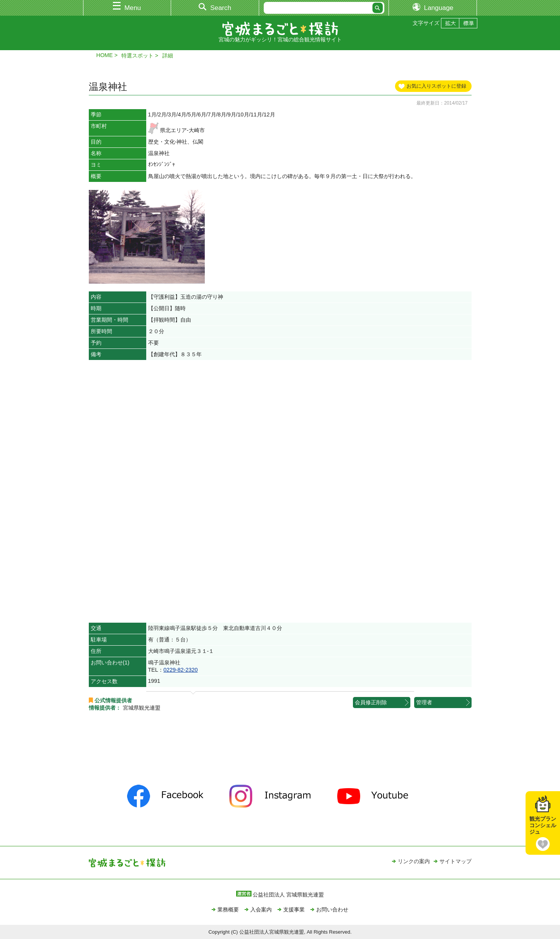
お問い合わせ (332, 910)
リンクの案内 (414, 861)
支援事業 (294, 910)
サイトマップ (456, 861)
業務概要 (228, 910)
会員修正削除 (371, 702)
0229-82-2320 (181, 670)
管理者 (424, 702)
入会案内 (261, 910)
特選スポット (137, 56)
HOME (105, 55)
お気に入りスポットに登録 (436, 86)
